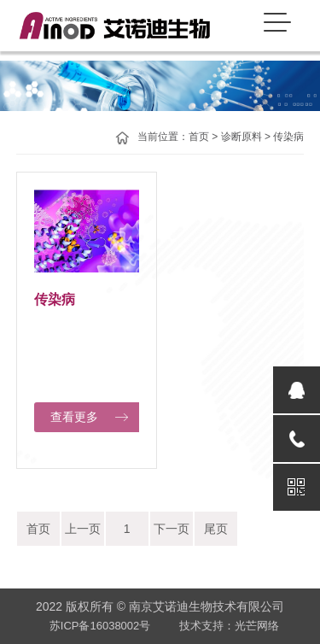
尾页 (216, 529)
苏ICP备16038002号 (100, 626)
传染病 (288, 137)
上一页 (83, 529)
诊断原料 (241, 137)
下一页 (172, 529)
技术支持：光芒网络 (229, 626)
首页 (199, 137)
